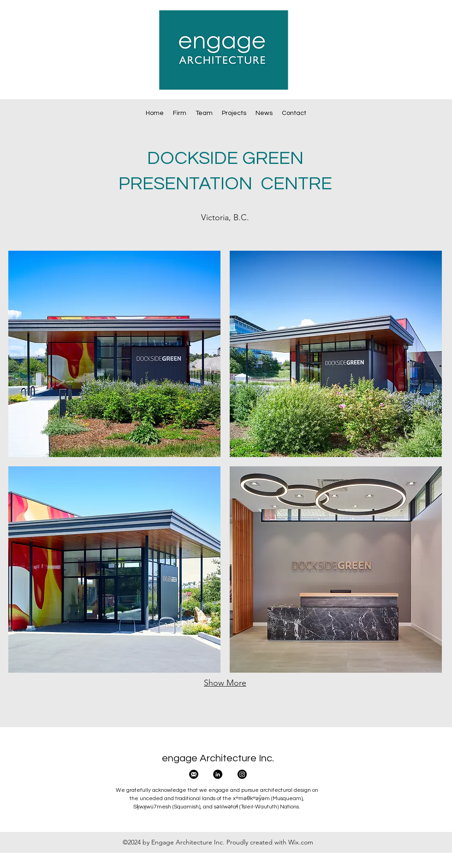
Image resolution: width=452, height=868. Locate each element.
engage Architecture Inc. (218, 758)
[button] (114, 354)
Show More (225, 683)
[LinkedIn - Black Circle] (218, 774)
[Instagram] (242, 774)
